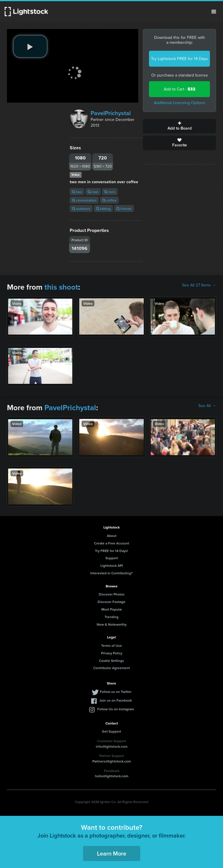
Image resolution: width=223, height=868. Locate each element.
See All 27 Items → (199, 285)
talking (103, 209)
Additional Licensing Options (180, 103)
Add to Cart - (180, 89)
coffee (109, 200)
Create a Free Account (112, 543)
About (112, 536)
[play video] (30, 46)
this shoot (61, 287)
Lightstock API (112, 565)
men (110, 192)
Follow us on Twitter (116, 692)
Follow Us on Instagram (116, 709)
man (93, 192)
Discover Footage (111, 602)
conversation (84, 200)
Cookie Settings (111, 661)
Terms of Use (111, 645)
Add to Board (179, 126)
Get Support (111, 731)
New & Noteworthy (112, 624)
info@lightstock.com (112, 746)
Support (112, 558)
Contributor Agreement (111, 668)
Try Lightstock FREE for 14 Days (179, 59)
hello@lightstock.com (112, 776)
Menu (214, 12)
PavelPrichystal (111, 113)
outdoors (81, 209)
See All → (207, 406)
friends (124, 209)
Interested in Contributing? (111, 573)
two (77, 192)
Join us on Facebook (116, 700)
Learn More (112, 853)
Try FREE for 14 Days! (111, 551)
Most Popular (112, 609)
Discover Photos (112, 594)
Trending (111, 617)
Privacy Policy (112, 653)
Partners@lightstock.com (112, 761)
